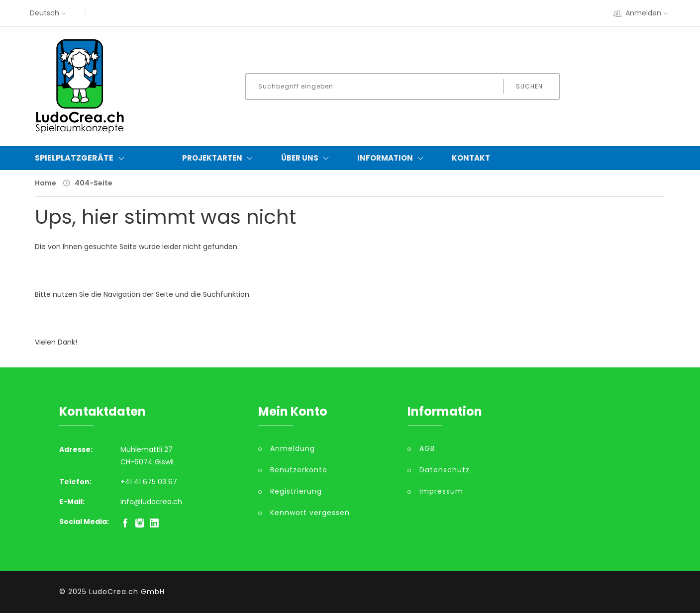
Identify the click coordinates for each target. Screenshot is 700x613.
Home (46, 183)
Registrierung (296, 491)
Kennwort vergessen (310, 513)
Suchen (529, 86)
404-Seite (94, 183)
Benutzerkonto (299, 470)
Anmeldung (293, 448)
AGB (427, 448)
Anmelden (642, 13)
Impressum (441, 491)
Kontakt (471, 158)
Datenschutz (445, 470)
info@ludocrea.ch (151, 502)
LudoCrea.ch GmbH (127, 592)
